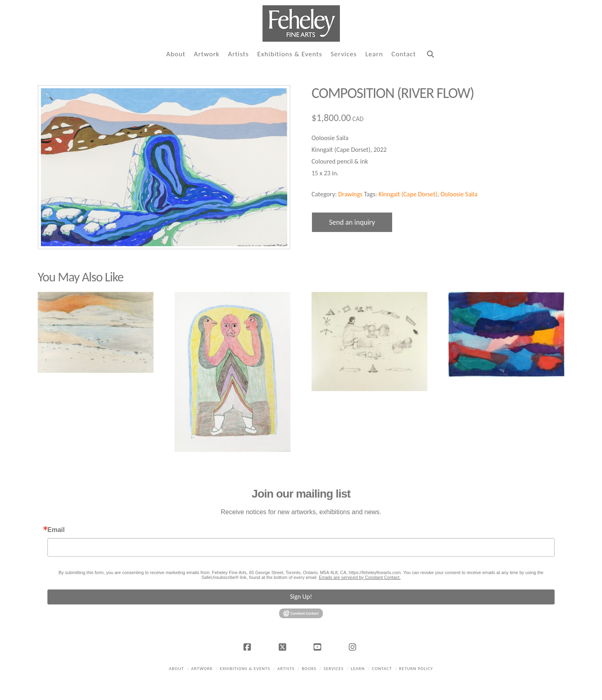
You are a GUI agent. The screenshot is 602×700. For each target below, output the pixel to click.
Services (334, 669)
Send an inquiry (352, 222)
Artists (286, 669)
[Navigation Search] (430, 54)
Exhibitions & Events (245, 669)
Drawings (350, 194)
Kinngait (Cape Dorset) (408, 194)
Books (309, 669)
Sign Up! (301, 597)
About (176, 669)
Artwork (202, 669)
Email (56, 530)
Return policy (416, 669)
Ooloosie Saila (459, 194)
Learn (358, 669)
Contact (382, 669)
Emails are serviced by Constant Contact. (360, 577)
